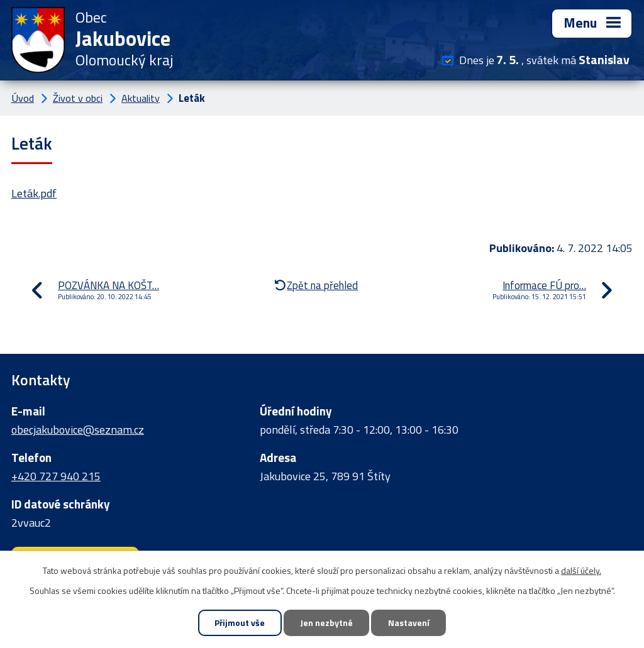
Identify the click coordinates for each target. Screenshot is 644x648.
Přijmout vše (240, 623)
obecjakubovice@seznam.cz (78, 430)
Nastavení (409, 623)
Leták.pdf (34, 193)
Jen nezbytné (326, 623)
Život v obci (78, 98)
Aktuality (141, 98)
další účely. (581, 570)
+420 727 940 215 (56, 476)
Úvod (23, 98)
